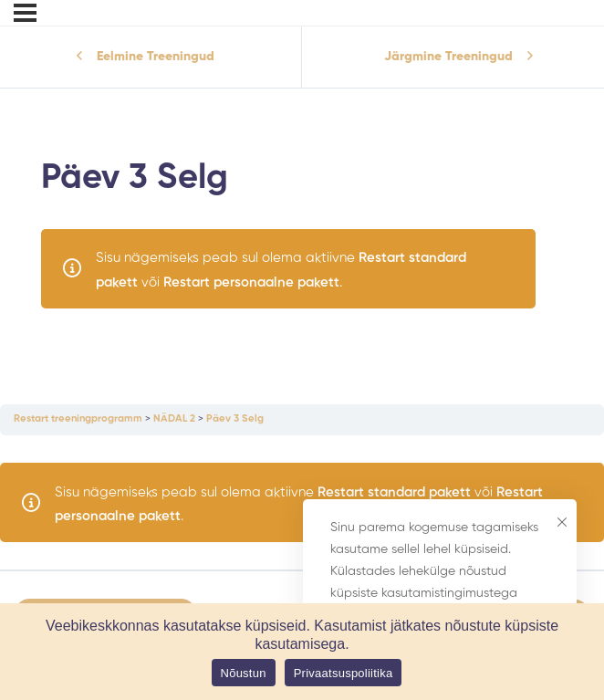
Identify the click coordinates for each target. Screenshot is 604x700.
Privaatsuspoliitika (344, 673)
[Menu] (25, 13)
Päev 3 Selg (235, 419)
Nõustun (244, 673)
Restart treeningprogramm (78, 419)
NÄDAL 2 (174, 419)
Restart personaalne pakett (251, 282)
